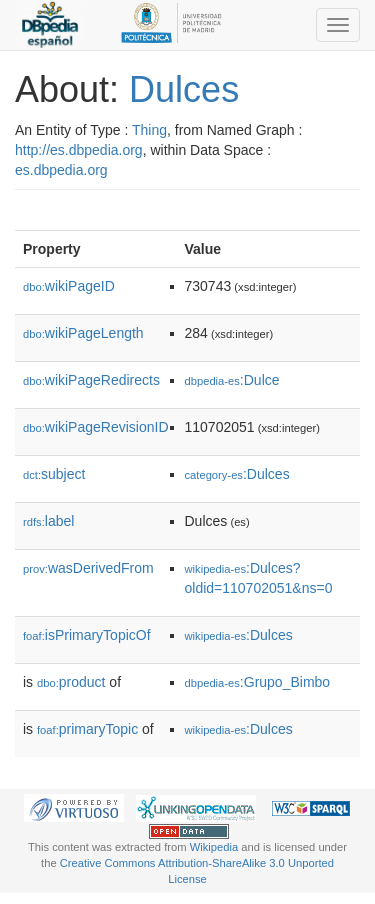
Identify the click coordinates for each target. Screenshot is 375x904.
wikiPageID (69, 286)
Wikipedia (214, 847)
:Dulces (237, 474)
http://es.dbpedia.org (79, 150)
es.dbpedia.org (61, 170)
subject (54, 474)
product (71, 682)
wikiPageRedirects (91, 380)
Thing (149, 130)
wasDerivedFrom (88, 568)
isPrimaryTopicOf (87, 635)
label (48, 521)
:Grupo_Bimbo (258, 682)
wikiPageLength (83, 333)
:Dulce (232, 380)
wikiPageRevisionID (96, 427)
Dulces (184, 89)
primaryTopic (87, 729)
